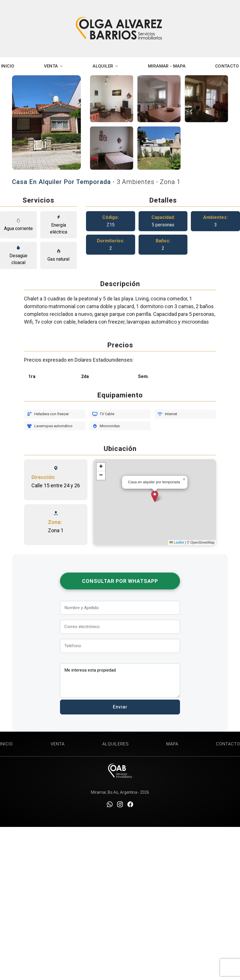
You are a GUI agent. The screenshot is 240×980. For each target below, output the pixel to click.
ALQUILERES (116, 744)
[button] (155, 496)
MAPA (172, 744)
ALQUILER (106, 66)
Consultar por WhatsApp (120, 581)
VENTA (54, 66)
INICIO (8, 66)
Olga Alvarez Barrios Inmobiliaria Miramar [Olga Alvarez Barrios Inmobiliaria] (120, 29)
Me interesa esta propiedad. (120, 680)
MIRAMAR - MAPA (167, 66)
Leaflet (177, 543)
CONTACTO (227, 66)
